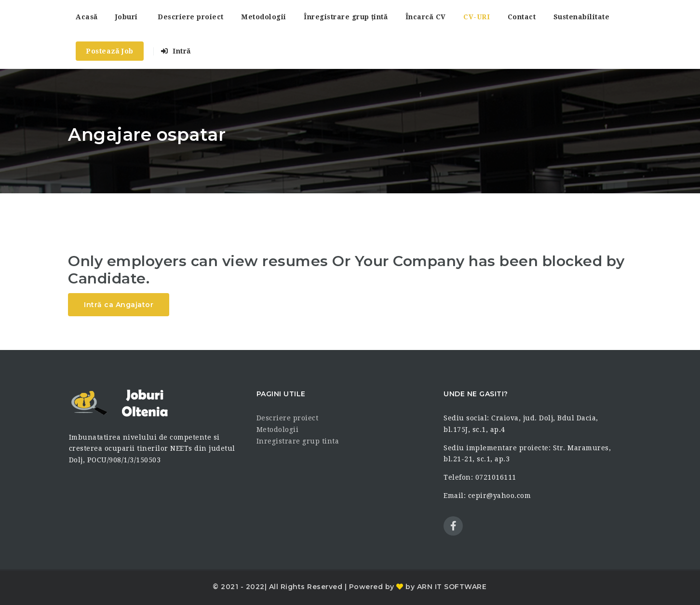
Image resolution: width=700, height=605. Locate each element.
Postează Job (110, 51)
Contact (522, 17)
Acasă (87, 17)
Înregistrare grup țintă (346, 17)
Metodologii (264, 17)
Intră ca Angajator (119, 305)
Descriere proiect (191, 17)
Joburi (127, 17)
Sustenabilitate (582, 17)
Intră (176, 51)
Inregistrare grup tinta (298, 441)
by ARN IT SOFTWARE (445, 587)
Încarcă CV (426, 17)
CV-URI (477, 17)
